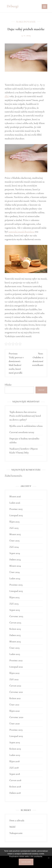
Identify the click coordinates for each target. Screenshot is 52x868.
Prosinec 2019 (16, 730)
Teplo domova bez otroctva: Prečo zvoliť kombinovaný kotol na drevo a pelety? (25, 416)
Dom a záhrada (17, 820)
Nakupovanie (26, 22)
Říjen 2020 (15, 711)
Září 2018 (14, 768)
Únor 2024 (14, 572)
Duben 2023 (15, 635)
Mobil (12, 827)
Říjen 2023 (14, 597)
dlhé (7, 96)
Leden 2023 (15, 654)
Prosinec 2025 (16, 509)
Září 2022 (14, 679)
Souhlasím (26, 862)
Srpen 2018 (15, 774)
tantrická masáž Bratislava (21, 232)
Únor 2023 (14, 648)
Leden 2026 (15, 503)
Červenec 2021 (16, 692)
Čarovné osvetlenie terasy (22, 432)
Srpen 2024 (15, 553)
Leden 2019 (15, 755)
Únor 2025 (14, 541)
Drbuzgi (13, 6)
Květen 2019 (15, 749)
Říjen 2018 (14, 761)
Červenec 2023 (16, 616)
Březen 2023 (15, 641)
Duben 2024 (15, 559)
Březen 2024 (15, 566)
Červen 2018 (15, 780)
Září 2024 (14, 547)
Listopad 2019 (16, 736)
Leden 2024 (15, 578)
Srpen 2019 (15, 742)
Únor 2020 (15, 723)
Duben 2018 (15, 793)
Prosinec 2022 (16, 660)
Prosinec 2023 (16, 585)
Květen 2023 (15, 629)
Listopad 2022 (16, 667)
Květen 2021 (15, 698)
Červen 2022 (15, 686)
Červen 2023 (15, 623)
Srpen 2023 (15, 610)
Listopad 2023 (16, 591)
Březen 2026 (15, 496)
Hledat (8, 385)
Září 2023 (14, 604)
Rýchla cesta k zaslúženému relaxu (26, 426)
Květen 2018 (15, 787)
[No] (49, 858)
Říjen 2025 (14, 522)
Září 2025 (14, 528)
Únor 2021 (14, 705)
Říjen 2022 (14, 673)
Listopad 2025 (16, 515)
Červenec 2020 (16, 717)
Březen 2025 (15, 534)
